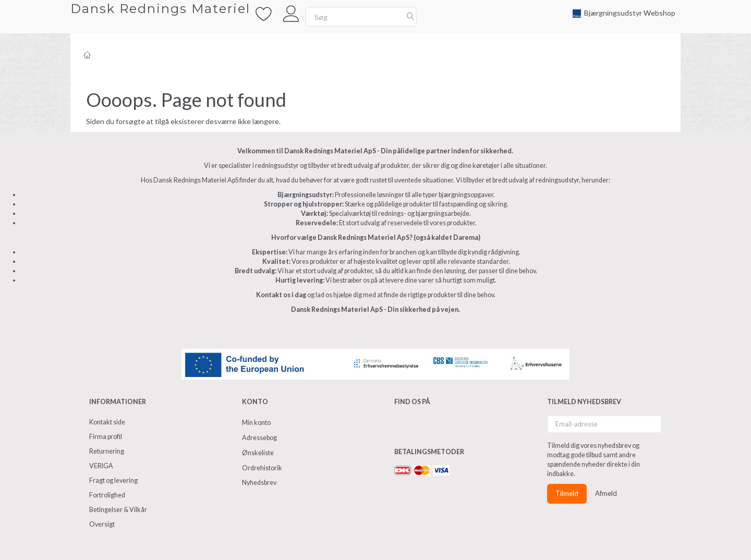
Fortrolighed (107, 495)
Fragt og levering (113, 480)
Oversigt (102, 524)
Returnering (107, 451)
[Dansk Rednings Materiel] (160, 9)
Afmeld (606, 493)
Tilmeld (567, 493)
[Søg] (410, 17)
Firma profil (106, 437)
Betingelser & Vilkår (118, 510)
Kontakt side (107, 422)
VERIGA (101, 466)
